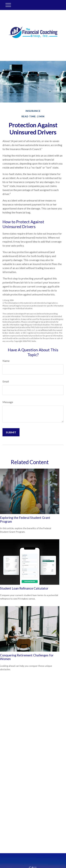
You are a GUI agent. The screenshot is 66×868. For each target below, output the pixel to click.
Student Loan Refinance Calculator (24, 588)
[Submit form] (11, 432)
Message (8, 402)
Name (6, 361)
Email (6, 381)
